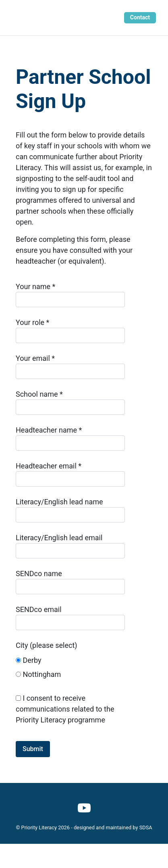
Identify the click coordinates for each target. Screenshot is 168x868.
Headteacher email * (70, 474)
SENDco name (70, 582)
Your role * (70, 331)
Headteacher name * (70, 438)
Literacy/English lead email (70, 546)
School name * (70, 402)
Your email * (70, 366)
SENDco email (70, 618)
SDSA (146, 827)
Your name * (70, 295)
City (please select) (70, 662)
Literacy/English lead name (70, 510)
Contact (140, 17)
